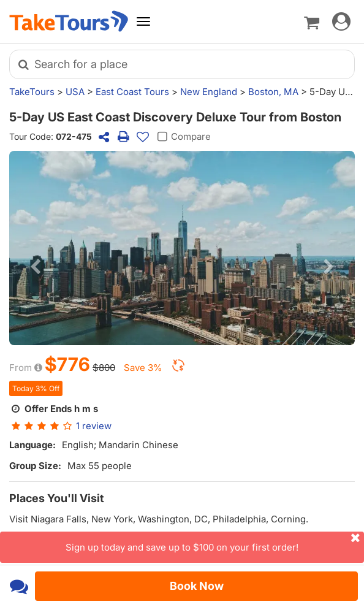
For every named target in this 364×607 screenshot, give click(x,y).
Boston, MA (273, 92)
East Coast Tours (132, 92)
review (94, 426)
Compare (182, 137)
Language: (32, 445)
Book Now (197, 586)
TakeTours (32, 92)
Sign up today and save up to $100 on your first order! (215, 542)
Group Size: (35, 466)
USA (75, 92)
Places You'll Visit (57, 498)
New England (209, 92)
